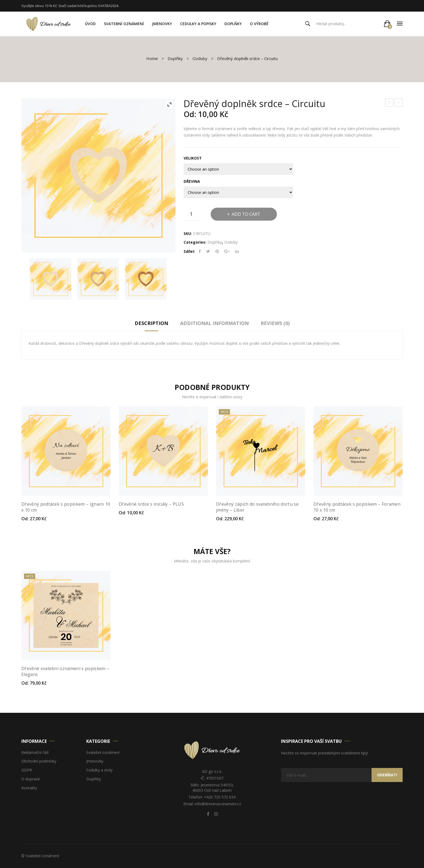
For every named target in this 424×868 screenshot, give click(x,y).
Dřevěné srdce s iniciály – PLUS (389, 103)
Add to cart (246, 214)
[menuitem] (90, 24)
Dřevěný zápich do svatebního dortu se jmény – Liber (257, 507)
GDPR (27, 770)
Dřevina (192, 181)
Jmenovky (95, 761)
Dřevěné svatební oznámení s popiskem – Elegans (65, 671)
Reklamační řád (35, 753)
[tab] (151, 325)
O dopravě (31, 779)
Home (152, 58)
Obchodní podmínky (39, 761)
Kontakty (29, 788)
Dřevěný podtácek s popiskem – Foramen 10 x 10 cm (357, 507)
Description (151, 323)
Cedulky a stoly (99, 770)
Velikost (193, 158)
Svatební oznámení (103, 753)
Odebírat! (387, 775)
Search (308, 24)
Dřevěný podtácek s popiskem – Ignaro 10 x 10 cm (399, 103)
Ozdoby (200, 58)
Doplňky (175, 58)
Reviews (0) (275, 323)
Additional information (214, 323)
